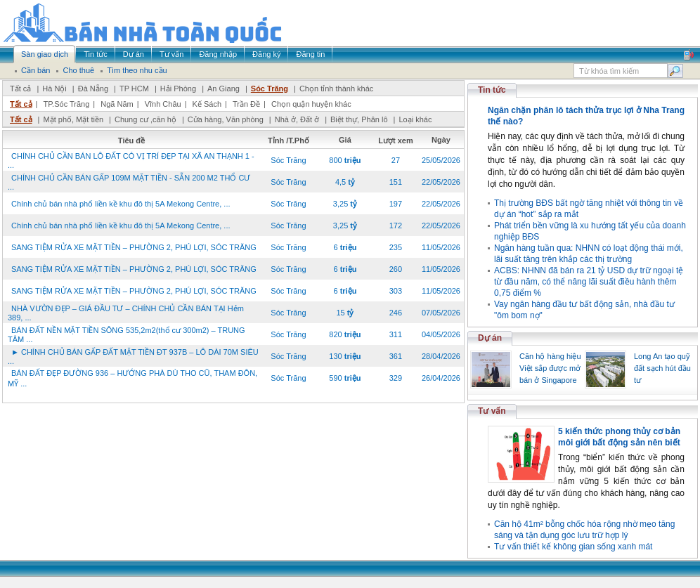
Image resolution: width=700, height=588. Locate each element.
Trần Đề (246, 104)
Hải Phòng (178, 89)
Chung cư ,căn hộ (145, 119)
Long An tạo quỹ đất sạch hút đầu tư (662, 368)
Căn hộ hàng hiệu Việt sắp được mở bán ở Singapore (550, 368)
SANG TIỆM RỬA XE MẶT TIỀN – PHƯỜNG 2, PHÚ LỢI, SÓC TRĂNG (134, 247)
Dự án (490, 338)
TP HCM (134, 89)
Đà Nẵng (93, 89)
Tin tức (492, 90)
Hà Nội (54, 89)
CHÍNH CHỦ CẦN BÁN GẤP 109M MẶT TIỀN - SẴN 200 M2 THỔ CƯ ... (129, 182)
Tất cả (20, 89)
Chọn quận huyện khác (311, 104)
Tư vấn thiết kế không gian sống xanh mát (573, 547)
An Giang (223, 89)
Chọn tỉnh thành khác (336, 89)
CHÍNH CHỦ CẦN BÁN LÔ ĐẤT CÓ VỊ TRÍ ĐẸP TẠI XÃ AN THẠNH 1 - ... (131, 161)
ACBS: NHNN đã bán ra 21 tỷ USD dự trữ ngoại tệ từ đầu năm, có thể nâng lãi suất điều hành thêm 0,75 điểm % (589, 282)
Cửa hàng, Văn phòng (226, 119)
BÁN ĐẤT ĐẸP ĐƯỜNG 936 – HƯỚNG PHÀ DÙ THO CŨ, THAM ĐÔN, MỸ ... (132, 378)
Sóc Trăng (270, 89)
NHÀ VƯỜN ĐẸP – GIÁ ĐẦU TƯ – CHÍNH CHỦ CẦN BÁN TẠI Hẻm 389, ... (126, 313)
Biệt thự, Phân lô (359, 119)
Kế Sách (207, 104)
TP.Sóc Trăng (66, 104)
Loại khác (415, 119)
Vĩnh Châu (163, 104)
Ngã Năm (117, 104)
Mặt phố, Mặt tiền (73, 119)
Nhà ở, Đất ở (297, 119)
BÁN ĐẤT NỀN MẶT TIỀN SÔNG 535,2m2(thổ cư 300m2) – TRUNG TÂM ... (127, 335)
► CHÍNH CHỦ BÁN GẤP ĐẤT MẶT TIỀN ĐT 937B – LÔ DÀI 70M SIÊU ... (133, 357)
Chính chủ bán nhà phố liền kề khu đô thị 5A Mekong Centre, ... (121, 204)
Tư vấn (492, 411)
